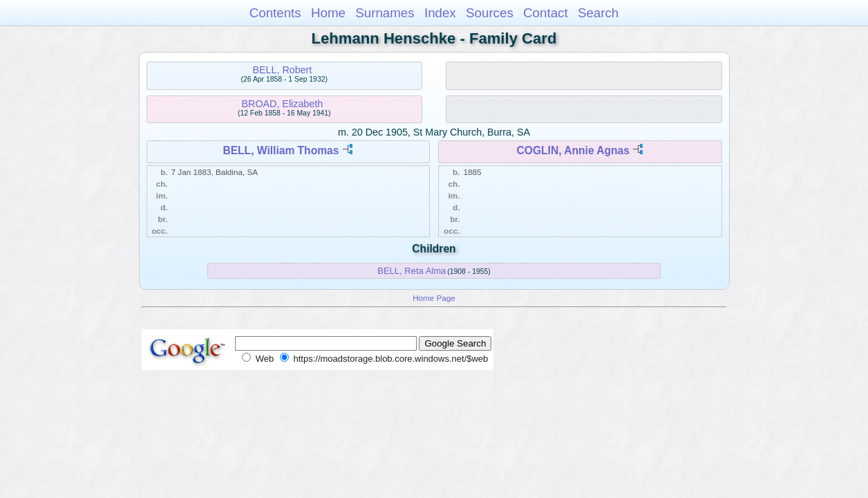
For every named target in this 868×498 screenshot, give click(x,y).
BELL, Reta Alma (412, 271)
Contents (275, 13)
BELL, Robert (282, 70)
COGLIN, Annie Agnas (573, 150)
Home (328, 13)
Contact (546, 13)
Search (598, 13)
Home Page (434, 298)
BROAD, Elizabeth (283, 104)
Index (440, 13)
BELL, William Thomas (281, 150)
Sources (490, 13)
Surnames (385, 13)
